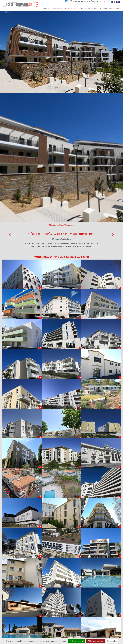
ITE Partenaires (57, 9)
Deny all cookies (95, 641)
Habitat (62, 225)
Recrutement (108, 9)
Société (46, 9)
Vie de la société (95, 9)
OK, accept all (76, 641)
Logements (70, 225)
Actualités (83, 9)
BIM (65, 9)
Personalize (112, 641)
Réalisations (73, 9)
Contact (117, 9)
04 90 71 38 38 (104, 1)
